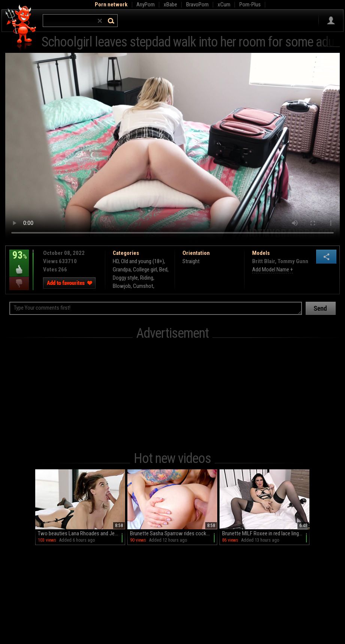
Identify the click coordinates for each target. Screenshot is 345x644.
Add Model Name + (273, 270)
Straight (191, 261)
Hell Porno (21, 28)
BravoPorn (197, 4)
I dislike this (19, 284)
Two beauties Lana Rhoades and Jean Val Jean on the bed (81, 533)
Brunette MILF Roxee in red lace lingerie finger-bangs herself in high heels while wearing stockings (266, 533)
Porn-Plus (250, 4)
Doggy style (125, 278)
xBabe (170, 4)
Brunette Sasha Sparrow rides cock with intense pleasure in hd (174, 533)
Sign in (331, 21)
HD (116, 261)
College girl (145, 270)
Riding (147, 278)
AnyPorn (146, 4)
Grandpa (122, 270)
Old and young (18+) (143, 261)
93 (19, 261)
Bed (163, 270)
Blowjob (122, 286)
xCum (224, 4)
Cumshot (143, 286)
